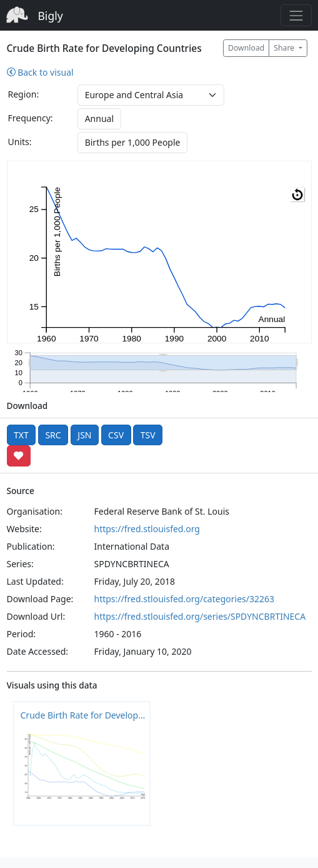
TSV (148, 435)
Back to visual (40, 72)
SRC (53, 435)
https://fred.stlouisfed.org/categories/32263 (184, 599)
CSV (116, 435)
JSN (84, 435)
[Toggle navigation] (296, 15)
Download (246, 48)
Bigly (51, 16)
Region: (24, 94)
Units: (20, 142)
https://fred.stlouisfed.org (147, 529)
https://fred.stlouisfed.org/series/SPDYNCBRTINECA (200, 616)
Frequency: (31, 118)
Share (285, 48)
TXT (21, 435)
